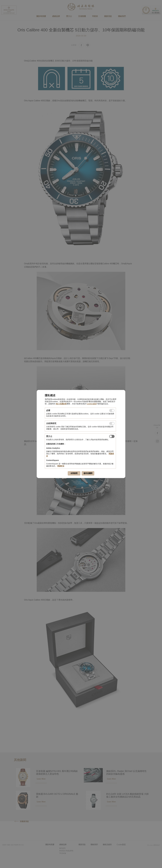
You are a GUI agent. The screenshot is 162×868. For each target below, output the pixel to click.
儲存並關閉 (88, 473)
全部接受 (74, 473)
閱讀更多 (61, 466)
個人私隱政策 (61, 404)
